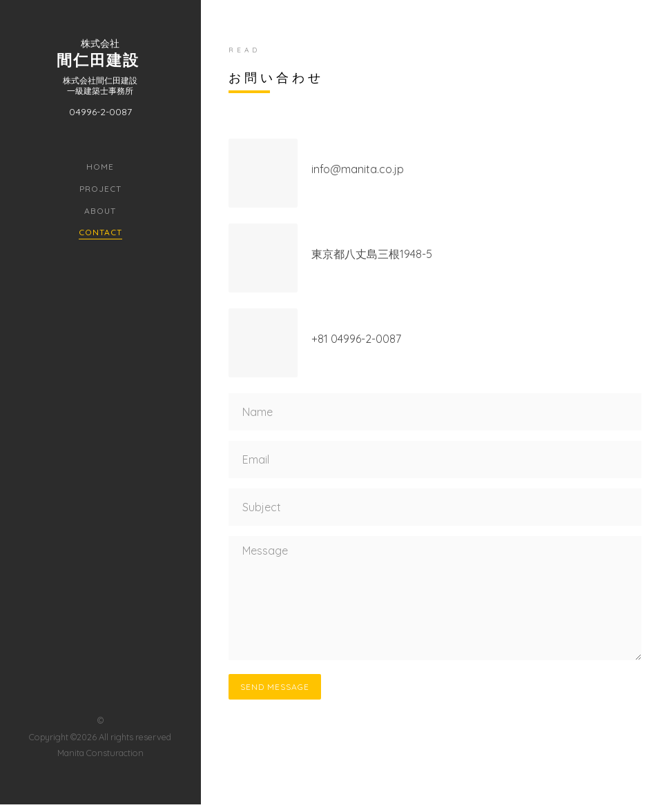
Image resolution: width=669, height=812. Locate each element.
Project (100, 189)
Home (100, 167)
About (100, 211)
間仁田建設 (98, 59)
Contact (100, 232)
